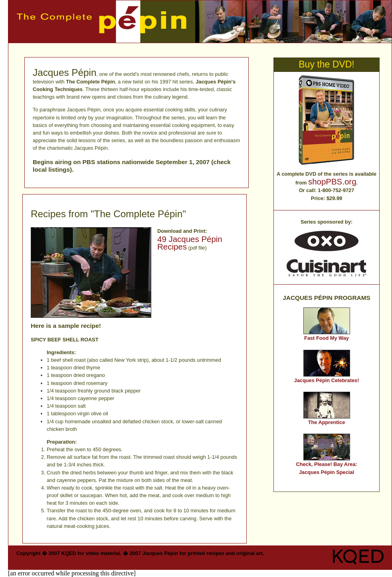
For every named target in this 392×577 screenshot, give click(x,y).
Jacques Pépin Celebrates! (327, 380)
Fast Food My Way (327, 338)
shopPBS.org (332, 181)
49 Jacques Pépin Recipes (190, 243)
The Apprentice (327, 422)
